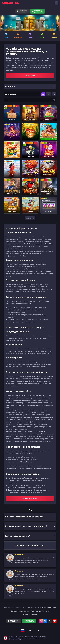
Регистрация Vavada (30, 499)
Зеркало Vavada (30, 76)
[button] (2, 23)
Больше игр (30, 218)
